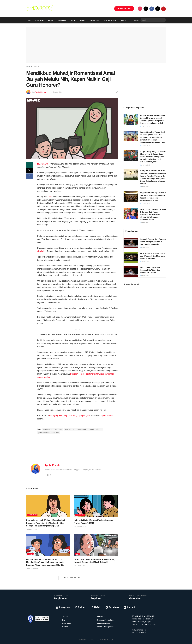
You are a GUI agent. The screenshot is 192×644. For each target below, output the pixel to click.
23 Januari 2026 (80, 566)
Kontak (65, 627)
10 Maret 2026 (32, 529)
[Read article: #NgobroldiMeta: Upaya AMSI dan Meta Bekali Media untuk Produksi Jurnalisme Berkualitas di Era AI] (131, 197)
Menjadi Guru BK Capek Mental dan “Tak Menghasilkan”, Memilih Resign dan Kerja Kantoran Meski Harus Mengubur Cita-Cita (45, 562)
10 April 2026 (145, 204)
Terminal (135, 20)
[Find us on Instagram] (140, 9)
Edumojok (32, 515)
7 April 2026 (145, 187)
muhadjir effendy (95, 429)
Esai (29, 20)
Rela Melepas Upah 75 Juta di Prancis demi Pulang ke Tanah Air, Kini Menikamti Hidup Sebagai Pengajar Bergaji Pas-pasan (45, 523)
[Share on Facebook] (30, 177)
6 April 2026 (145, 262)
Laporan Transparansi (106, 627)
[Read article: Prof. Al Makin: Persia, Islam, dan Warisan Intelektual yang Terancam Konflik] (131, 257)
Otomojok (95, 20)
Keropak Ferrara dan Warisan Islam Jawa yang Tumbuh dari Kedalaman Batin (153, 242)
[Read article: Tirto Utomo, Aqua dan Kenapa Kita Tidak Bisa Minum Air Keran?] (131, 271)
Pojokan (62, 20)
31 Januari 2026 (80, 526)
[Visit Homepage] (40, 9)
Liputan (39, 20)
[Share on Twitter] (30, 171)
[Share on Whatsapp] (30, 165)
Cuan (83, 20)
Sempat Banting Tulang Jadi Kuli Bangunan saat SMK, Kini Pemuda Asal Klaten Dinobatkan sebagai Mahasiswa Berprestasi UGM (153, 137)
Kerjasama (101, 617)
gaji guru (59, 429)
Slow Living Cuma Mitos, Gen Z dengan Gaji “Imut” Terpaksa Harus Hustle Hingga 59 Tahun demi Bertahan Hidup (153, 215)
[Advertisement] (72, 450)
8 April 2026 (145, 223)
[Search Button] (164, 20)
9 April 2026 (145, 247)
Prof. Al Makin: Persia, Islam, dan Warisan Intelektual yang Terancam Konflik (153, 256)
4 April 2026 (145, 276)
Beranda (29, 66)
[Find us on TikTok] (158, 9)
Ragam (31, 554)
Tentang (65, 617)
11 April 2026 (145, 126)
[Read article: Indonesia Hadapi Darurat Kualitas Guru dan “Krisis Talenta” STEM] (96, 506)
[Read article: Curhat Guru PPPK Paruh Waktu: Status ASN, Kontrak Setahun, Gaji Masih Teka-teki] (96, 545)
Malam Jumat (110, 20)
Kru (64, 620)
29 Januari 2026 (32, 568)
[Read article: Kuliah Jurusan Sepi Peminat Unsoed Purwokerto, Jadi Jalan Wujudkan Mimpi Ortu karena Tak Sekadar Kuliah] (131, 119)
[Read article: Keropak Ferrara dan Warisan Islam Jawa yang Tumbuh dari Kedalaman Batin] (131, 243)
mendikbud (82, 429)
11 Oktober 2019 (57, 92)
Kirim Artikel (67, 623)
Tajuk (51, 20)
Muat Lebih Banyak (72, 578)
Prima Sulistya (67, 424)
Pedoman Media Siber (106, 620)
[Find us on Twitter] (146, 9)
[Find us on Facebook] (152, 9)
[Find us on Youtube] (163, 9)
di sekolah (42, 251)
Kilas (73, 20)
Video (124, 20)
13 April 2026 (145, 165)
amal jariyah (48, 429)
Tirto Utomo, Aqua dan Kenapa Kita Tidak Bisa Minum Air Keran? (150, 270)
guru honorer (70, 429)
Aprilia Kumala (41, 92)
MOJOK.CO (43, 164)
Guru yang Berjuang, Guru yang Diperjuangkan (70, 416)
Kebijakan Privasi (104, 623)
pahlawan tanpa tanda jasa (49, 433)
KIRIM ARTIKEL (124, 9)
